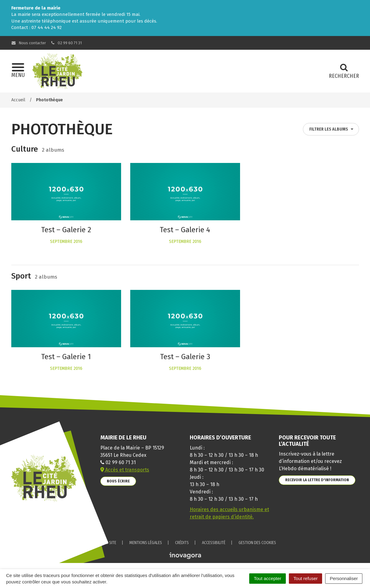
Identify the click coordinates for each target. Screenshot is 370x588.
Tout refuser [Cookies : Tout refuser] (305, 578)
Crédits (182, 543)
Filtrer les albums (331, 129)
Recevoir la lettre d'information (317, 480)
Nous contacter (29, 43)
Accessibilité (214, 543)
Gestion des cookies (257, 543)
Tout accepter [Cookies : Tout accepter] (268, 578)
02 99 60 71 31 (66, 43)
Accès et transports (125, 470)
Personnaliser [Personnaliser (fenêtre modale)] (344, 578)
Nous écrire (118, 481)
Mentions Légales (146, 543)
